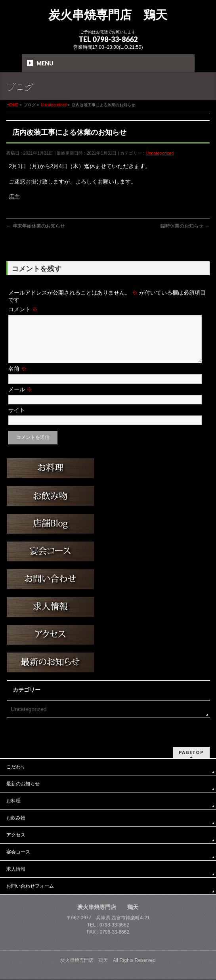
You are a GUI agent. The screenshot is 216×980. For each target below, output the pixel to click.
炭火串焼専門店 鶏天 (108, 15)
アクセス (16, 835)
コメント (23, 309)
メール (20, 399)
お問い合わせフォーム (30, 886)
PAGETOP (191, 753)
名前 (17, 378)
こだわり (16, 767)
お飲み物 (16, 818)
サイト (17, 419)
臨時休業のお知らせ (185, 226)
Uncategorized (160, 153)
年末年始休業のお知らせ (35, 226)
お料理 (13, 801)
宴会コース (18, 852)
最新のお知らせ (23, 784)
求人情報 (16, 869)
